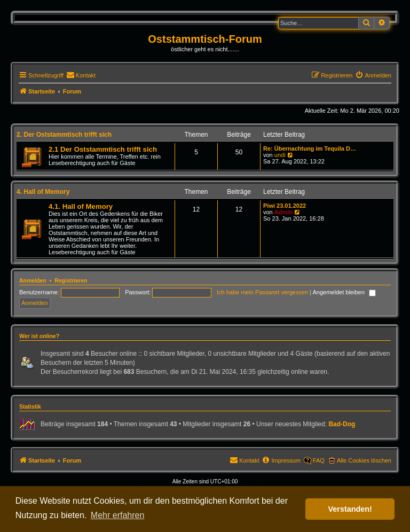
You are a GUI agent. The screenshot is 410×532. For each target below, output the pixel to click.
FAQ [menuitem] (319, 460)
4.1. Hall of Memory (81, 206)
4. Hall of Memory (43, 192)
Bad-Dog (342, 424)
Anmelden (33, 280)
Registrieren (71, 280)
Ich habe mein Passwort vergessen (262, 292)
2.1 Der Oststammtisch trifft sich (103, 149)
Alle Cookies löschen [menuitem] (364, 460)
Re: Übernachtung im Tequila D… (310, 148)
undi (280, 155)
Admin (283, 212)
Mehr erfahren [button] (118, 515)
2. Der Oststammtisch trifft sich (64, 135)
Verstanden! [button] (350, 509)
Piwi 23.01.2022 (285, 206)
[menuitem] (81, 75)
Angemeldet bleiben (344, 292)
